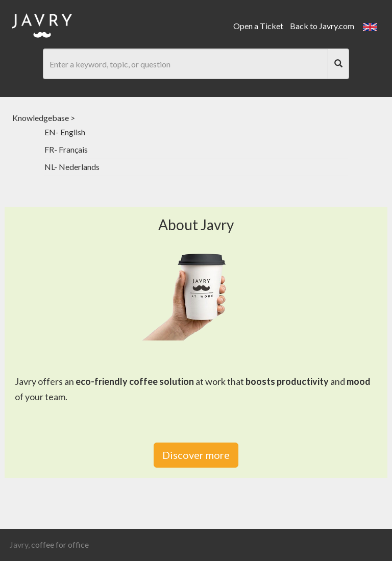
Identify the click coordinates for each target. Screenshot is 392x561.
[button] (370, 26)
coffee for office (60, 544)
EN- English (65, 132)
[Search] (338, 64)
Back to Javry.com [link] (322, 26)
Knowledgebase (41, 118)
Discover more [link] (196, 455)
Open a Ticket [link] (258, 26)
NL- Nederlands (72, 167)
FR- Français (66, 149)
